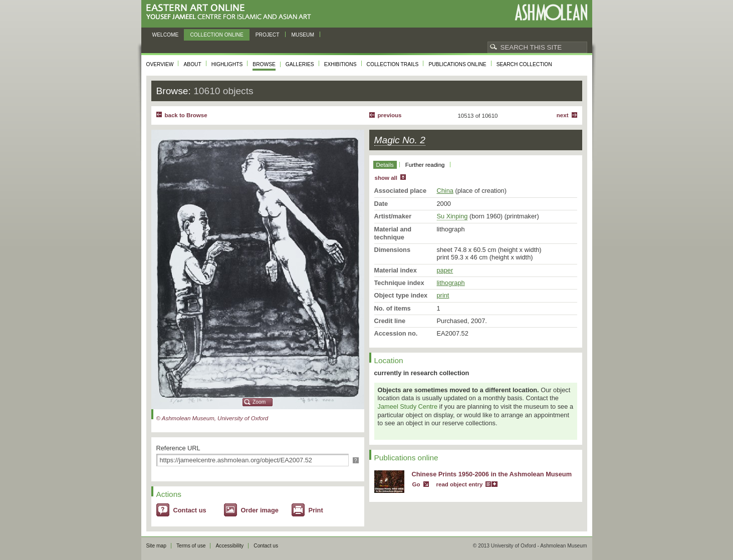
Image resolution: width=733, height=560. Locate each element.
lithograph (451, 283)
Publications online (457, 64)
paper (445, 270)
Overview (160, 64)
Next (563, 115)
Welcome (166, 35)
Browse (264, 64)
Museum (303, 35)
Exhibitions (340, 64)
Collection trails (393, 64)
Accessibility (229, 546)
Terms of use (191, 546)
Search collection (524, 64)
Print (316, 510)
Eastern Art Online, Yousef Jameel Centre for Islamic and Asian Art (231, 12)
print (443, 295)
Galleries (300, 64)
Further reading (425, 165)
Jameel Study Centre (408, 406)
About (192, 64)
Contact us (190, 510)
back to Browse (186, 115)
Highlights (227, 64)
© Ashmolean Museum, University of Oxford (212, 418)
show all (386, 178)
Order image (260, 510)
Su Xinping (452, 216)
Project (268, 35)
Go (416, 484)
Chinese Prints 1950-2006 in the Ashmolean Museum (492, 474)
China (445, 191)
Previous (390, 115)
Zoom (259, 402)
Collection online (216, 35)
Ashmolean (551, 12)
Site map (156, 546)
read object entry (460, 484)
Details (385, 165)
